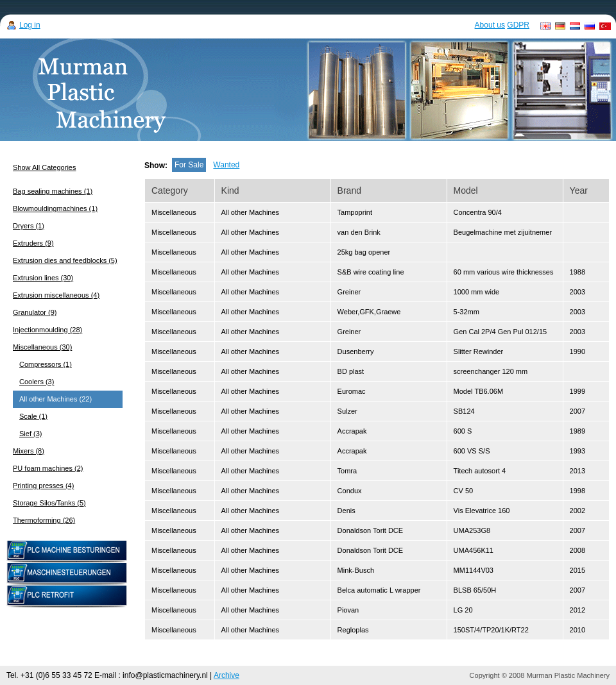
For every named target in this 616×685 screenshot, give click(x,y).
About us (490, 25)
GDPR (518, 25)
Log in (30, 25)
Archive (227, 675)
